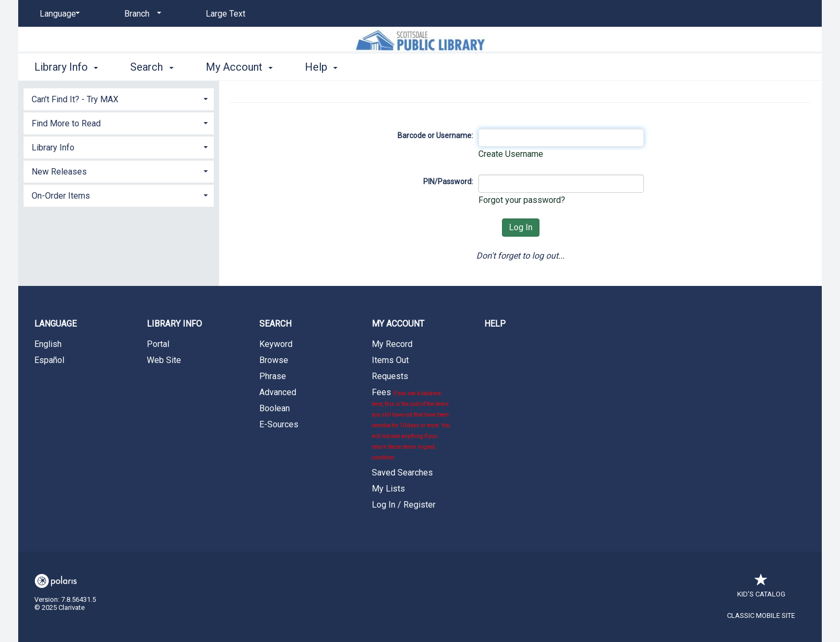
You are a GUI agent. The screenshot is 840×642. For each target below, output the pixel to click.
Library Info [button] (66, 67)
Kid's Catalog (761, 589)
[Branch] (141, 14)
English (48, 344)
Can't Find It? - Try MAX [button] (75, 99)
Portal (158, 344)
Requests (390, 376)
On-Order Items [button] (61, 196)
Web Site (164, 360)
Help (495, 324)
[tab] (119, 98)
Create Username (511, 154)
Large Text (226, 14)
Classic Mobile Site (761, 615)
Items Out (390, 360)
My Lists (388, 489)
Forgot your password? (522, 200)
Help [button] (321, 67)
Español (49, 360)
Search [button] (152, 67)
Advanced (278, 392)
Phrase (273, 376)
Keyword (276, 344)
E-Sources (279, 424)
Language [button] (55, 324)
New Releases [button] (59, 172)
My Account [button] (239, 67)
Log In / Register (404, 505)
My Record (392, 344)
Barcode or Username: (435, 135)
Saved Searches (402, 473)
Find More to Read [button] (66, 123)
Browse (274, 360)
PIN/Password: (448, 182)
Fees (411, 424)
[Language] (58, 14)
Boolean (275, 408)
